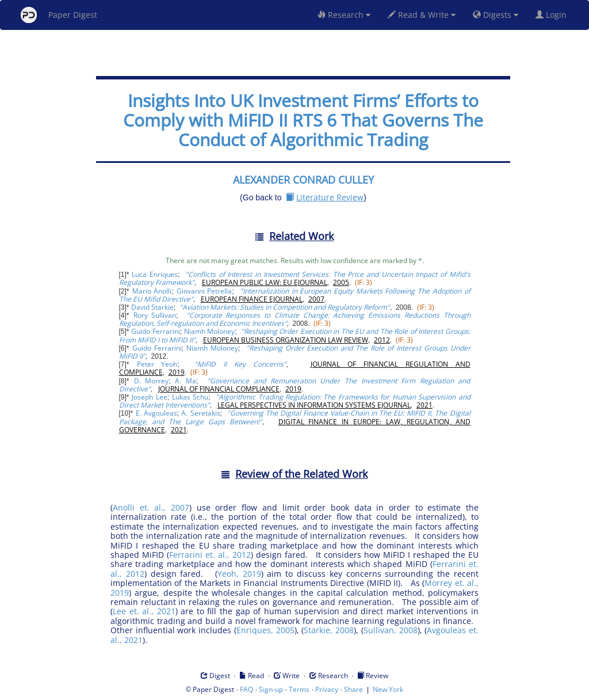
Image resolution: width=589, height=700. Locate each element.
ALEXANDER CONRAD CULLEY (303, 180)
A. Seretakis (200, 413)
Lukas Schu (190, 397)
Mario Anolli (152, 291)
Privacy (327, 689)
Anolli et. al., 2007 (151, 507)
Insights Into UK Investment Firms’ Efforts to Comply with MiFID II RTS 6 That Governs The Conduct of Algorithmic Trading (303, 120)
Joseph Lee (149, 397)
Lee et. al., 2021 (144, 611)
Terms (299, 689)
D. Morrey (152, 381)
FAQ (246, 689)
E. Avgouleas (156, 413)
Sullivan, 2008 (391, 630)
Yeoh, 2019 (239, 574)
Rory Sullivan (155, 315)
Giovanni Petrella (204, 291)
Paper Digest (59, 15)
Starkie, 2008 (329, 630)
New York (388, 689)
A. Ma (186, 381)
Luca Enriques (155, 274)
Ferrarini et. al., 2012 (210, 555)
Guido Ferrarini (155, 331)
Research (344, 15)
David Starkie (152, 307)
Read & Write (422, 15)
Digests (496, 15)
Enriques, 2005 (265, 630)
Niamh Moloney (209, 331)
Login (553, 15)
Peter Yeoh (157, 364)
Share (353, 689)
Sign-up (271, 689)
